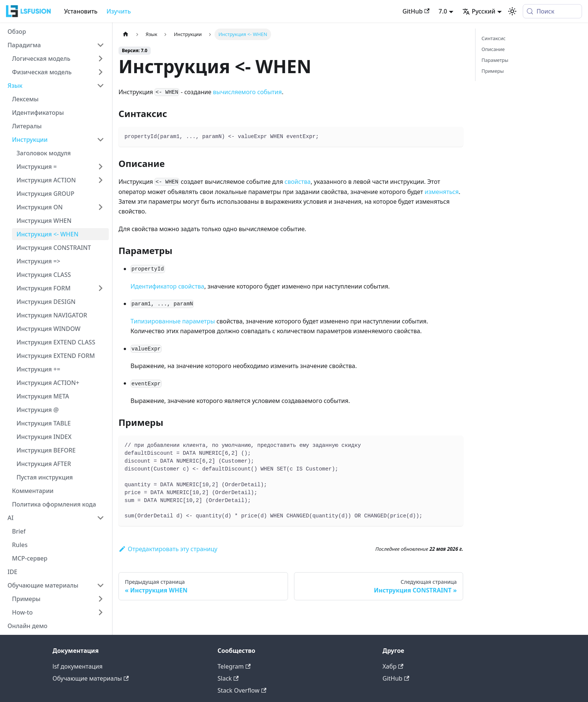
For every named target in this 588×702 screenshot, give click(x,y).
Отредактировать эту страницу (168, 549)
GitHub (416, 11)
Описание (493, 49)
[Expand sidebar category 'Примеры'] (100, 599)
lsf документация (78, 666)
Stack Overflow (242, 690)
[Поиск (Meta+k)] (552, 11)
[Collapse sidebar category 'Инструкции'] (100, 140)
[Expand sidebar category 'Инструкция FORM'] (100, 288)
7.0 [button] (443, 11)
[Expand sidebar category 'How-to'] (100, 612)
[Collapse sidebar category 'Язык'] (100, 86)
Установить (81, 11)
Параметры (495, 60)
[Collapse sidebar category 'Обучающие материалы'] (100, 585)
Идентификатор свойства (167, 286)
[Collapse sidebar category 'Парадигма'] (100, 45)
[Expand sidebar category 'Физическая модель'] (100, 72)
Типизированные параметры (173, 321)
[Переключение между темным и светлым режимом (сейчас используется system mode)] (512, 11)
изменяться (442, 192)
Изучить (119, 11)
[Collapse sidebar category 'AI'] (100, 518)
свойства (298, 182)
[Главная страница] (126, 34)
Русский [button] (479, 11)
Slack (228, 678)
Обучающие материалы (91, 678)
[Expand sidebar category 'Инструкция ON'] (100, 207)
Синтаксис (493, 38)
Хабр (393, 666)
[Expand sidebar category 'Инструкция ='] (100, 167)
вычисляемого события (247, 92)
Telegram (234, 666)
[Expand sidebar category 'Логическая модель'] (100, 59)
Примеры (493, 71)
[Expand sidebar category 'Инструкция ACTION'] (100, 180)
